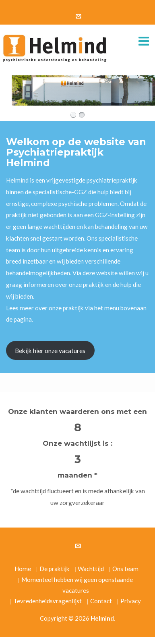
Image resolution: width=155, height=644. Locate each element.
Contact (101, 601)
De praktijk (55, 569)
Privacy (131, 601)
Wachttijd (91, 569)
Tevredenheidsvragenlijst (48, 601)
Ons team (125, 569)
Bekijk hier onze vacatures (50, 351)
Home (23, 569)
